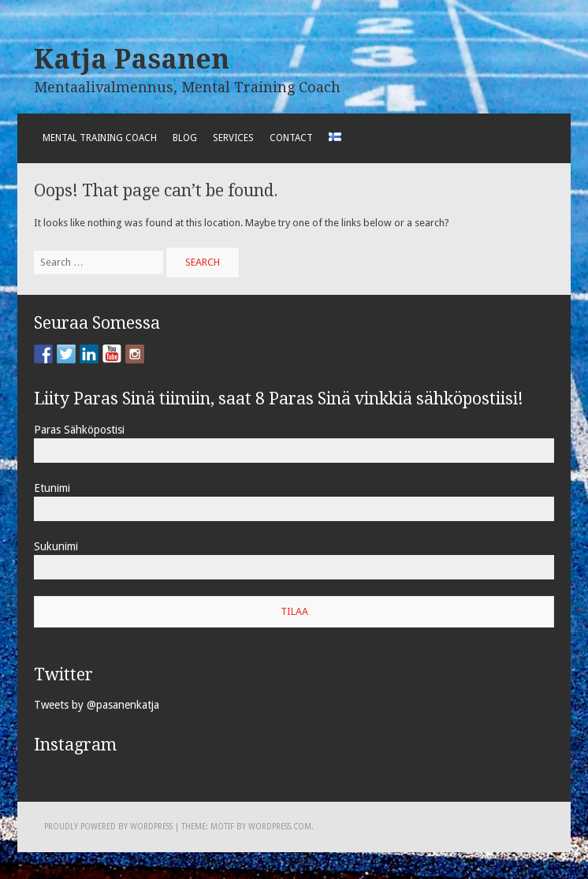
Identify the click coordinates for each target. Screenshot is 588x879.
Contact (291, 138)
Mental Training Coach (100, 138)
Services (233, 138)
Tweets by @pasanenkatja (97, 705)
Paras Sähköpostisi (79, 430)
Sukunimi (56, 546)
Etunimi (52, 488)
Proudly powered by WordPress (108, 827)
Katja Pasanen (132, 59)
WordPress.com (280, 827)
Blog (185, 138)
